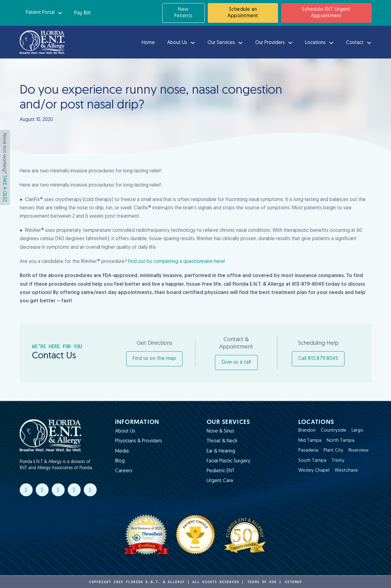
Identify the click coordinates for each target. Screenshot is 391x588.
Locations (315, 43)
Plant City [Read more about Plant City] (333, 451)
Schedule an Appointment (243, 13)
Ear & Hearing (221, 451)
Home (148, 43)
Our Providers (270, 43)
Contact (355, 43)
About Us (177, 43)
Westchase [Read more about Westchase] (346, 471)
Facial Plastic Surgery (228, 461)
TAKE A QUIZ (4, 188)
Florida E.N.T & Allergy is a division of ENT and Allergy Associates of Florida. (56, 465)
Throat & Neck (222, 441)
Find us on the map (154, 359)
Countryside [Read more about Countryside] (334, 431)
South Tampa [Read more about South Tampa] (312, 461)
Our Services (221, 43)
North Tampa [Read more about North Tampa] (341, 441)
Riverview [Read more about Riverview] (359, 451)
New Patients (183, 13)
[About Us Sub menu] (193, 43)
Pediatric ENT (221, 471)
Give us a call (236, 362)
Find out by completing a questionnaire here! (177, 262)
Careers (124, 471)
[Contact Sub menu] (369, 43)
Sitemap (293, 582)
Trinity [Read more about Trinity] (338, 461)
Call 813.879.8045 (318, 359)
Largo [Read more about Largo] (357, 431)
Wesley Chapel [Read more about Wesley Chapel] (314, 471)
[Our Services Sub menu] (240, 43)
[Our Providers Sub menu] (290, 43)
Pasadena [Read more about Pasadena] (308, 451)
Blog (120, 461)
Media (122, 451)
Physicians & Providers (139, 441)
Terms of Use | (264, 582)
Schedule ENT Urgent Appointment (326, 13)
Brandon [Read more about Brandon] (307, 431)
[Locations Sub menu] (331, 43)
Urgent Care (220, 481)
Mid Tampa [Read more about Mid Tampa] (310, 441)
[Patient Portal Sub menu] (60, 13)
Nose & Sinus (220, 431)
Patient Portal (40, 13)
